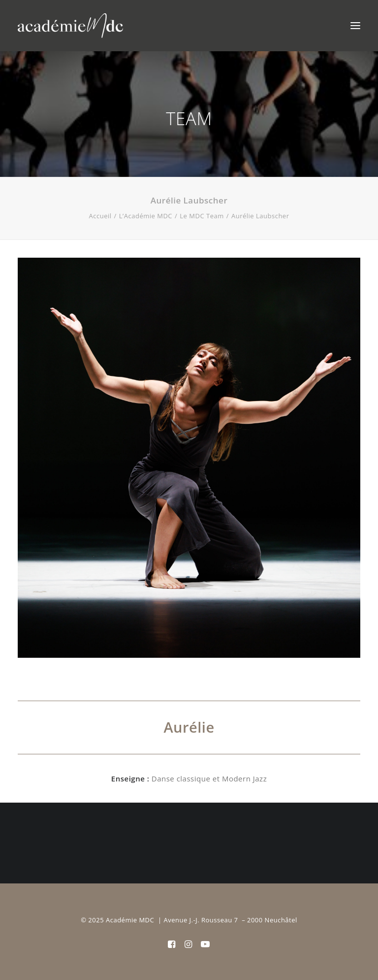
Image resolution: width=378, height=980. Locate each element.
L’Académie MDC (146, 216)
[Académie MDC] (70, 26)
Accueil (100, 216)
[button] (355, 26)
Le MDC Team (202, 216)
